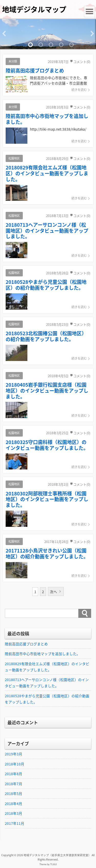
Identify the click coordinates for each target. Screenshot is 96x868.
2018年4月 (14, 803)
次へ (54, 592)
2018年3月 (14, 813)
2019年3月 (14, 754)
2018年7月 (14, 784)
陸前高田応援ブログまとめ (26, 644)
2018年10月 (15, 764)
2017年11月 (15, 823)
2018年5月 (14, 793)
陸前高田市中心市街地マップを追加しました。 (42, 654)
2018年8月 (14, 774)
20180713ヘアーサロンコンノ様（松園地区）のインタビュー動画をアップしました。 (47, 683)
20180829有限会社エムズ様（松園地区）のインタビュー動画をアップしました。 (47, 667)
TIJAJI (54, 864)
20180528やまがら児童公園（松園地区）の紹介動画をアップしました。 (47, 699)
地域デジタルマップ (34, 9)
